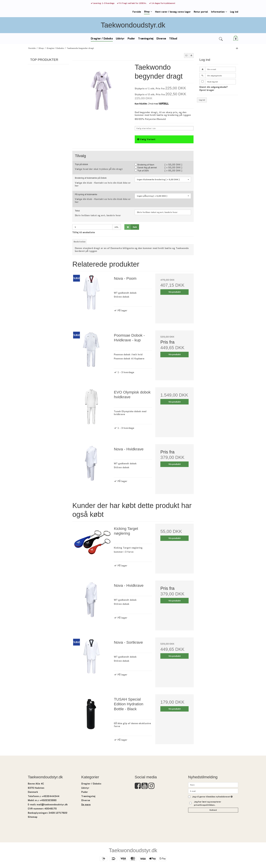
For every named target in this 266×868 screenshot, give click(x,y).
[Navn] (213, 785)
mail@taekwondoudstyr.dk (52, 804)
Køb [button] (131, 227)
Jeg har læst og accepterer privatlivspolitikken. (207, 803)
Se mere (86, 804)
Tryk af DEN (142, 171)
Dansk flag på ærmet (146, 168)
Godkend (213, 810)
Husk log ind (212, 82)
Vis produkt (175, 292)
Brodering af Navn (144, 165)
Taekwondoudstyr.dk (133, 25)
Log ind (202, 100)
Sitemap (33, 817)
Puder (85, 792)
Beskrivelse (80, 242)
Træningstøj (88, 796)
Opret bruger (207, 90)
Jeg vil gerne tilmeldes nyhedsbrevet (212, 797)
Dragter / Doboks (91, 784)
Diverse (86, 800)
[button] (186, 56)
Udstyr (85, 788)
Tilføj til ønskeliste (84, 232)
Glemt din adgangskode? (213, 87)
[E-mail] (213, 791)
